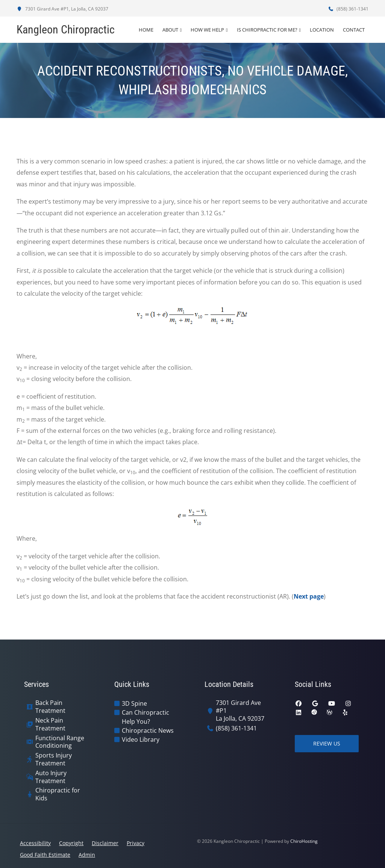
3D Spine (134, 703)
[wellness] (329, 712)
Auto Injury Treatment (51, 777)
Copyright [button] (71, 843)
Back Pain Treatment (50, 707)
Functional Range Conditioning (60, 742)
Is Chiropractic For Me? (267, 30)
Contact (354, 30)
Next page (309, 596)
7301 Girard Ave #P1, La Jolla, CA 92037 (62, 9)
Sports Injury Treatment (54, 759)
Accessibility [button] (35, 843)
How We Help (207, 30)
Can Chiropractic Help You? (146, 717)
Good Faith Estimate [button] (45, 855)
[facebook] (299, 703)
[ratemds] (314, 712)
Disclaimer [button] (105, 843)
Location (322, 30)
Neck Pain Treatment (50, 724)
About (170, 30)
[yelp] (345, 712)
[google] (315, 703)
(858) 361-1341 (348, 9)
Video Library (141, 739)
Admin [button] (87, 855)
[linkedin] (299, 712)
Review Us (327, 743)
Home (146, 30)
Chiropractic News (148, 730)
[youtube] (332, 703)
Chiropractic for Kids (58, 794)
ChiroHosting (304, 841)
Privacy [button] (136, 843)
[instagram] (348, 703)
